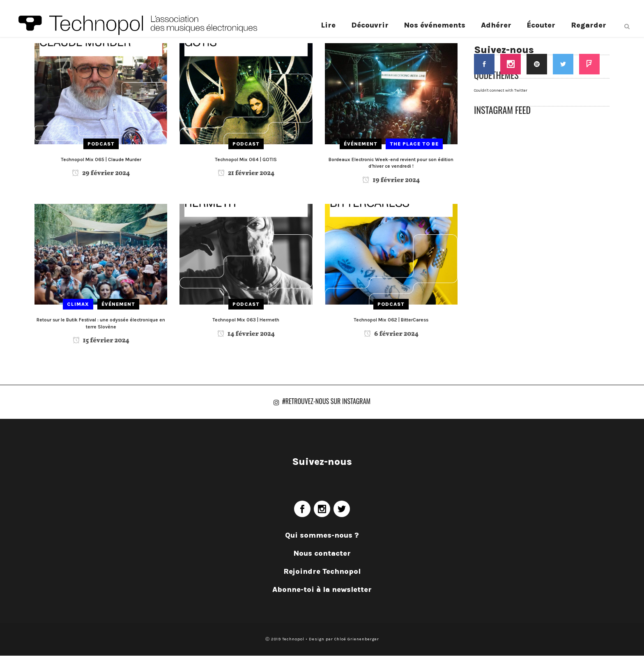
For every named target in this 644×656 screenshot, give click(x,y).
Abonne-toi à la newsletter (322, 590)
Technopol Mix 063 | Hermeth (246, 320)
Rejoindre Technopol (322, 572)
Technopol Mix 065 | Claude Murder (101, 159)
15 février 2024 (101, 341)
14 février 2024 (246, 334)
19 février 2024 (391, 180)
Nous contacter (322, 554)
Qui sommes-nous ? (322, 536)
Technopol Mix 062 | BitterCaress (391, 320)
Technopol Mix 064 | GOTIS (246, 159)
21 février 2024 (246, 173)
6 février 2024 (391, 334)
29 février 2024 (101, 173)
